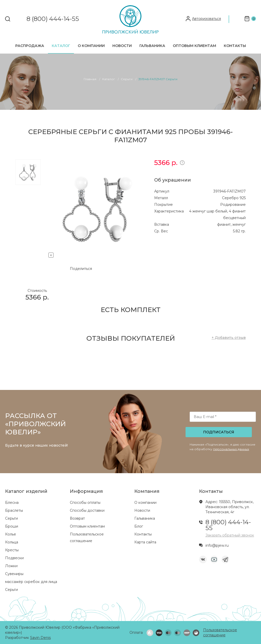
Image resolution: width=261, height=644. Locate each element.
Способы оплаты (85, 503)
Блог (139, 526)
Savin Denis (40, 638)
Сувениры (14, 574)
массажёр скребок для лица (31, 582)
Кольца (12, 542)
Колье (11, 534)
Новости (122, 46)
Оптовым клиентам (194, 46)
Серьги (11, 518)
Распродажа (30, 46)
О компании (91, 46)
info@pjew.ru (217, 545)
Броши (12, 526)
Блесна (12, 503)
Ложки (11, 566)
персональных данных (231, 449)
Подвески (14, 558)
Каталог (61, 46)
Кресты (12, 550)
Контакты (235, 46)
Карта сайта (145, 542)
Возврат (77, 518)
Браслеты (14, 510)
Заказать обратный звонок (230, 535)
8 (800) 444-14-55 (53, 19)
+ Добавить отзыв (229, 338)
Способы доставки (87, 510)
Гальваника (152, 46)
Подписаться (219, 432)
